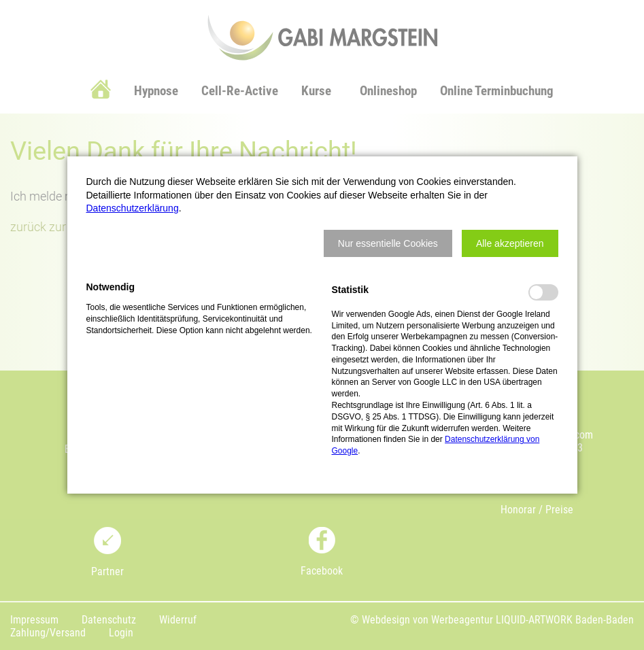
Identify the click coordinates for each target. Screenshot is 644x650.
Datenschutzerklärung (133, 208)
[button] (388, 243)
